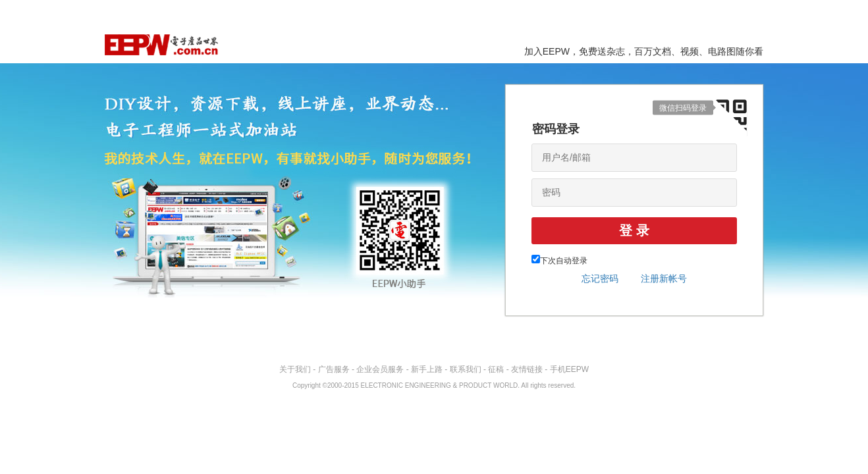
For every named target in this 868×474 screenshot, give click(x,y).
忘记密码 (600, 278)
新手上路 (427, 369)
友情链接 (527, 369)
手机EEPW (569, 369)
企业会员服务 (380, 369)
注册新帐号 (664, 278)
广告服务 (334, 369)
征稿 (496, 369)
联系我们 (466, 369)
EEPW (161, 45)
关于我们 (295, 369)
